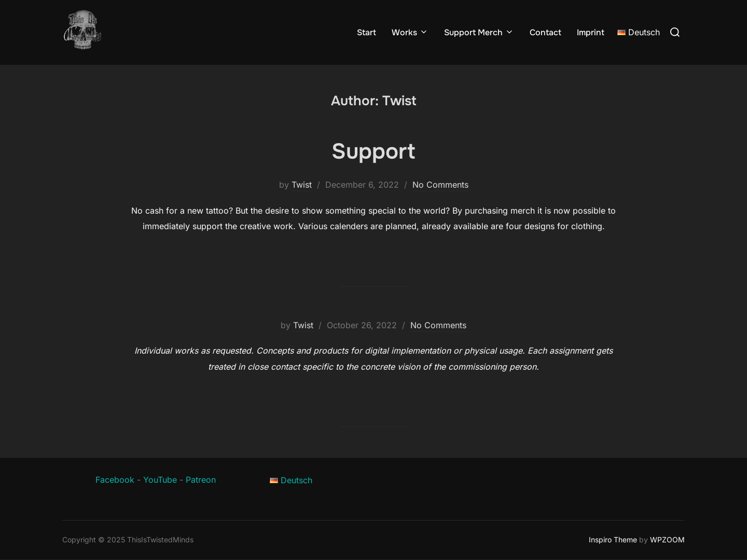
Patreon (201, 480)
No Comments (440, 185)
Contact (545, 32)
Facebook (115, 480)
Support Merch (479, 32)
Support (373, 151)
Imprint (591, 32)
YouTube (160, 480)
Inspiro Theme (613, 540)
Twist (302, 185)
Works (410, 32)
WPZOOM (667, 540)
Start (366, 32)
